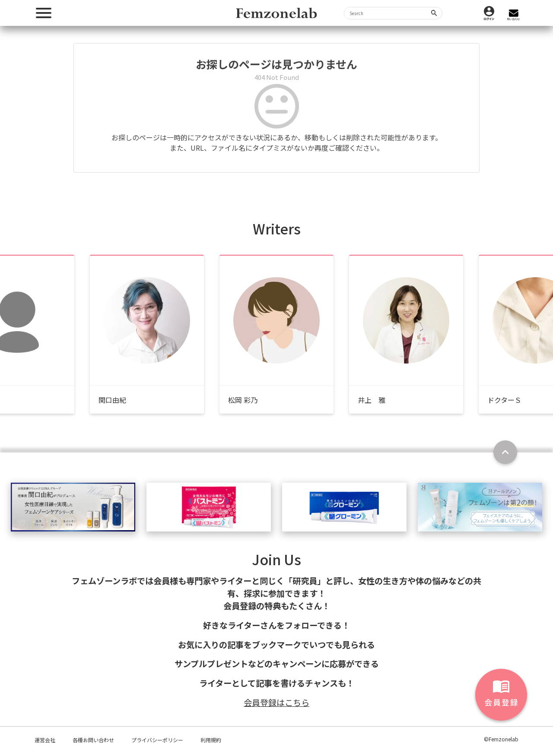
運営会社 (45, 740)
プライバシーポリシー (157, 740)
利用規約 (211, 740)
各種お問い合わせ (93, 740)
